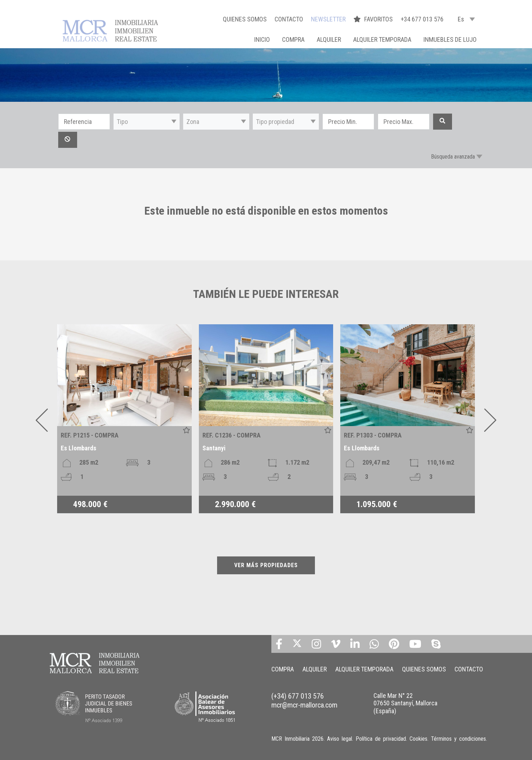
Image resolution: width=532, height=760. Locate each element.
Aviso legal (340, 739)
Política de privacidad (381, 739)
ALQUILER (329, 39)
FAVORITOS (374, 19)
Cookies (418, 739)
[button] (147, 122)
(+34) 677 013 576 (298, 696)
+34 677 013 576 (422, 19)
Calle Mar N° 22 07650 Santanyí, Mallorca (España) (405, 703)
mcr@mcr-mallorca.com (304, 705)
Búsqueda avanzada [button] (453, 157)
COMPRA (293, 39)
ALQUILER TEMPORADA (382, 39)
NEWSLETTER (328, 19)
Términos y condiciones (458, 739)
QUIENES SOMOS (245, 19)
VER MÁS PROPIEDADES (266, 565)
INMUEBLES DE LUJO (450, 39)
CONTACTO (289, 19)
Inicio (262, 39)
